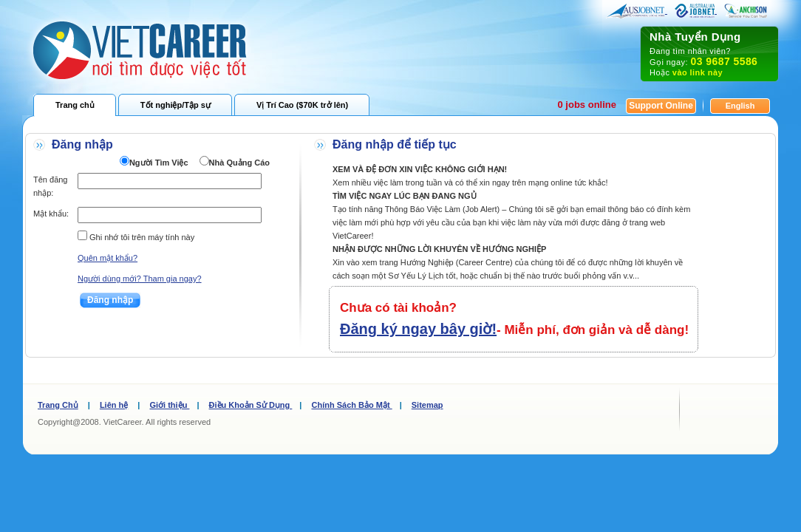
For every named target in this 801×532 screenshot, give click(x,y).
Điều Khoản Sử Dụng (251, 405)
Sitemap (427, 405)
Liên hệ (114, 405)
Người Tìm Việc (159, 163)
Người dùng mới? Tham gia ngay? (140, 279)
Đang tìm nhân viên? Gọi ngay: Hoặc (709, 54)
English (740, 106)
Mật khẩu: (51, 214)
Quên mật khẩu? (108, 258)
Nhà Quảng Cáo (239, 163)
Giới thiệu (169, 405)
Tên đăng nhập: (50, 186)
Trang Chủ (58, 405)
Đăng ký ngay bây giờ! (418, 329)
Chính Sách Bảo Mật (351, 405)
